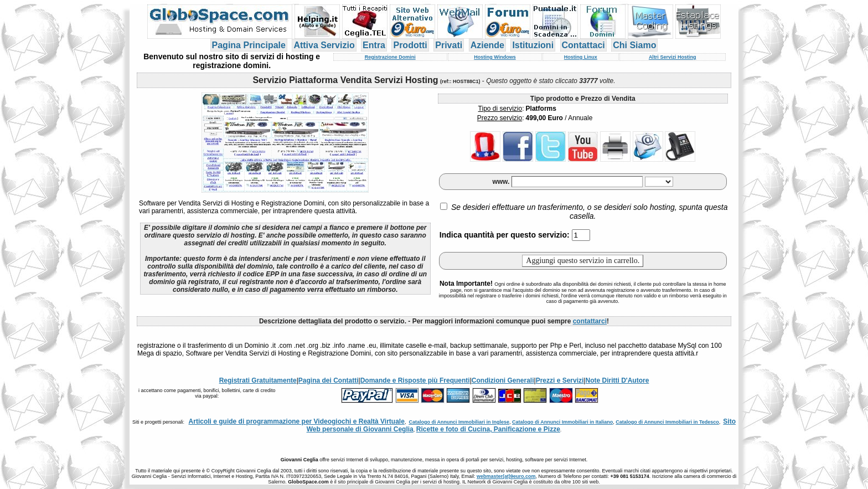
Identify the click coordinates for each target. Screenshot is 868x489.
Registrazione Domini (390, 57)
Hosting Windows (495, 57)
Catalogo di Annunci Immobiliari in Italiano (562, 422)
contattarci (590, 321)
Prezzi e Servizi (560, 380)
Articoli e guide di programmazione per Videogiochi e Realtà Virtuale (297, 421)
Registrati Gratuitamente (258, 380)
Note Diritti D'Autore (617, 380)
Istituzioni (533, 45)
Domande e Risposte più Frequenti (415, 380)
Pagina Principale (249, 45)
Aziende (487, 45)
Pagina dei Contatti (329, 380)
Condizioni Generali (503, 380)
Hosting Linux (581, 57)
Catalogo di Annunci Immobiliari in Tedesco (667, 422)
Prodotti (410, 45)
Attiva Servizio (324, 45)
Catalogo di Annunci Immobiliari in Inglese (459, 422)
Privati (449, 45)
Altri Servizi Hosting (673, 57)
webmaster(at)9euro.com (506, 476)
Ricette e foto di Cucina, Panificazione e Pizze (488, 429)
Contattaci (583, 45)
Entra (374, 45)
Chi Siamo (634, 45)
